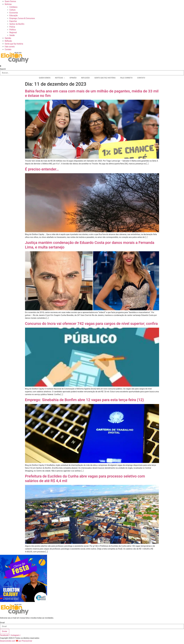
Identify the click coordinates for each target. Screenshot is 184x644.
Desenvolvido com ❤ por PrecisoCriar (16, 641)
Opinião (8, 38)
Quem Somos (10, 1)
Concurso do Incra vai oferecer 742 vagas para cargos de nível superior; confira (91, 324)
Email (2, 623)
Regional (13, 32)
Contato (8, 49)
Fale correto (10, 47)
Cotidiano (13, 7)
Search (3, 69)
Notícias (8, 4)
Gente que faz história (14, 44)
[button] (92, 66)
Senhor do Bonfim (17, 24)
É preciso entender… (42, 169)
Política (13, 30)
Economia (14, 13)
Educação (14, 15)
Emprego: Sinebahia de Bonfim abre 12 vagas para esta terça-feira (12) (84, 400)
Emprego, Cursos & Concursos (22, 18)
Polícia (12, 27)
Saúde (12, 35)
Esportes (13, 21)
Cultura (12, 10)
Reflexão (8, 41)
